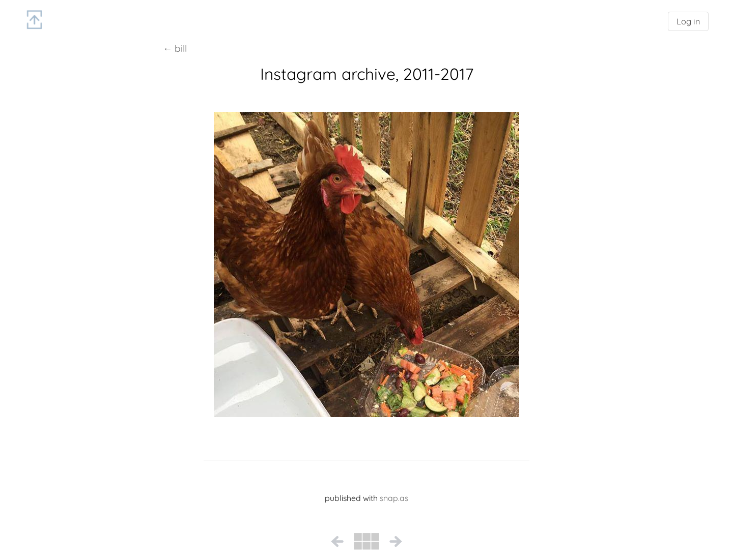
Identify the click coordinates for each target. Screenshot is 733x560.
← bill (175, 48)
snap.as (394, 498)
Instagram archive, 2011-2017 (367, 74)
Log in (688, 21)
